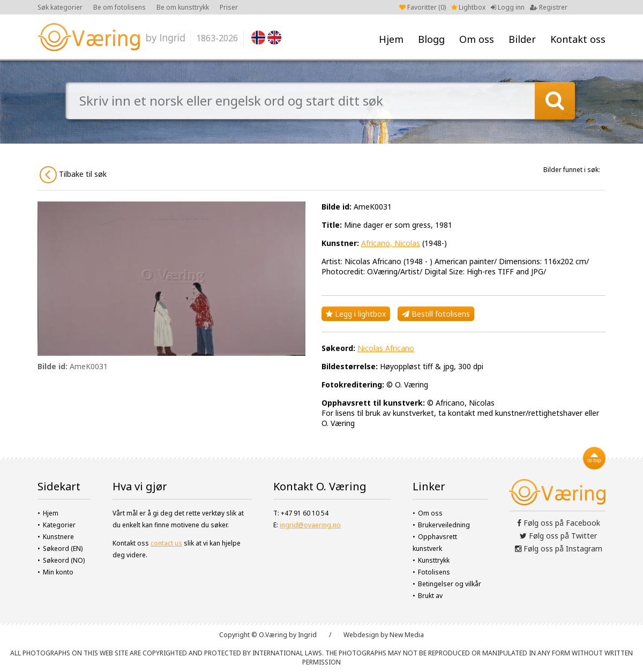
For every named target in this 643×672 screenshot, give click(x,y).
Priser (229, 7)
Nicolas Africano (386, 348)
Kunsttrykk (434, 560)
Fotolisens (434, 572)
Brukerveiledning (444, 525)
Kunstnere (58, 537)
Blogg (431, 39)
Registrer (549, 7)
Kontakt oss (578, 39)
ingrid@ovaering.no (310, 525)
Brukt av (430, 596)
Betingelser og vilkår (450, 584)
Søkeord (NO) (64, 560)
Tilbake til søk (73, 175)
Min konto (58, 572)
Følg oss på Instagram (559, 548)
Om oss (477, 39)
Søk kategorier (60, 7)
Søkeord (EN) (63, 548)
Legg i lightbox (356, 314)
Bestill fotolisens (436, 314)
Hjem (391, 39)
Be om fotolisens (119, 7)
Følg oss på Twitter (558, 536)
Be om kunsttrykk (183, 7)
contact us (166, 543)
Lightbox (468, 7)
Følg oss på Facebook (559, 523)
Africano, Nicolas (391, 243)
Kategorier (59, 525)
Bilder (522, 39)
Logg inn (508, 7)
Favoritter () (423, 7)
